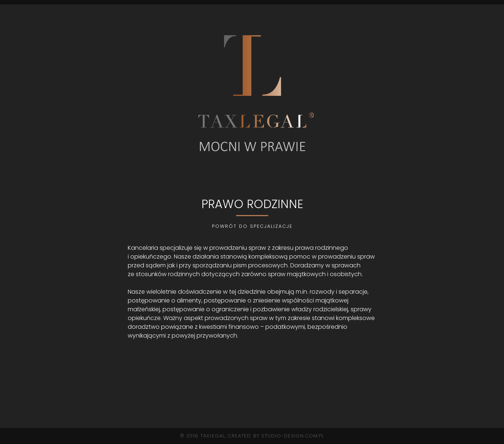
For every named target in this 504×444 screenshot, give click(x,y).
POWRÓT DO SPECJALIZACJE (252, 226)
